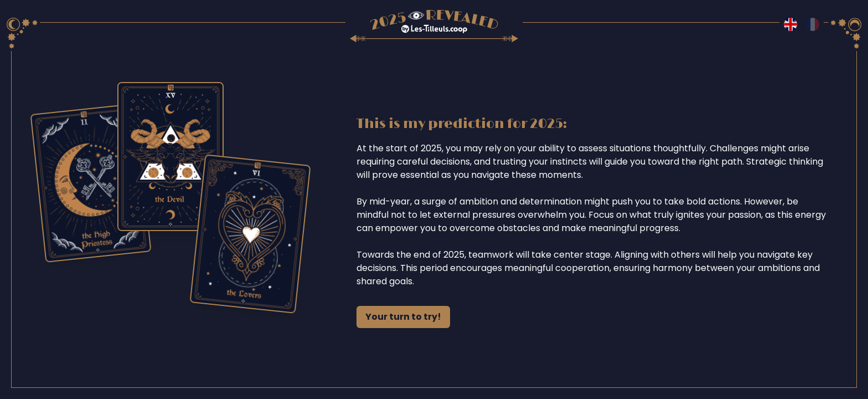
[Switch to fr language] (813, 24)
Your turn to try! (403, 317)
